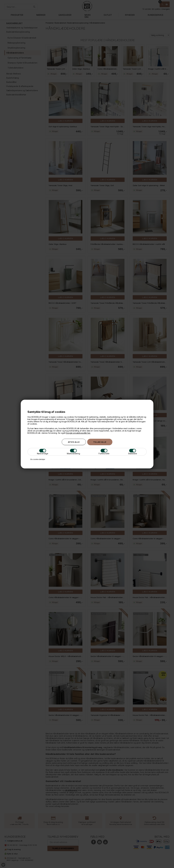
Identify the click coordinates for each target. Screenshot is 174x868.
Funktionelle (104, 452)
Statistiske (133, 452)
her (51, 431)
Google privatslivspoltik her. (78, 433)
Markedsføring (73, 452)
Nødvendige (43, 452)
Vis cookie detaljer (38, 459)
